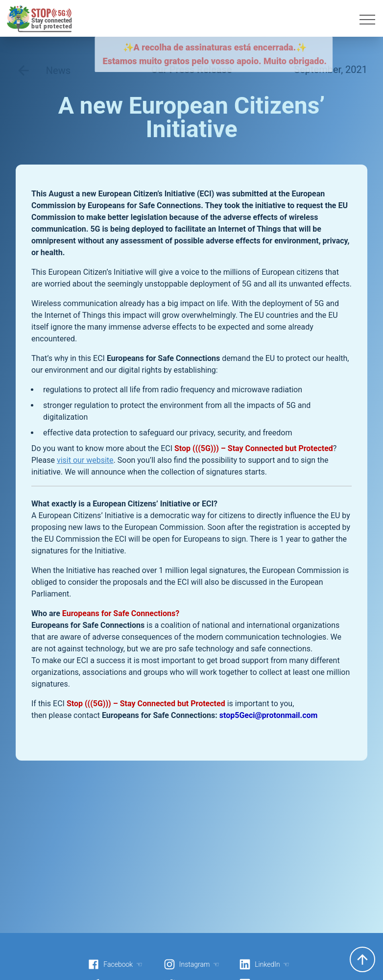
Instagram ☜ (191, 964)
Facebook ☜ (115, 964)
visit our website (85, 460)
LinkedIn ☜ (264, 964)
